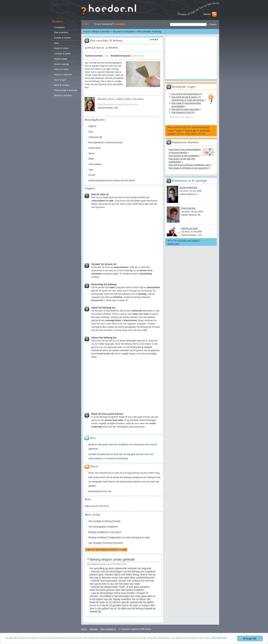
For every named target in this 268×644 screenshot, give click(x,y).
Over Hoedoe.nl (108, 629)
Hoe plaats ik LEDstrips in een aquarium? (189, 168)
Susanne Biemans (189, 187)
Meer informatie (219, 638)
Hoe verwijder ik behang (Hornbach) (106, 543)
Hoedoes (58, 21)
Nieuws (207, 14)
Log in (179, 130)
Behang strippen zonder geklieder (113, 559)
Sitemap (94, 629)
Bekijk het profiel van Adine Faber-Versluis (118, 105)
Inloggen (121, 24)
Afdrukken (113, 48)
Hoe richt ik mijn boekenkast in (186, 94)
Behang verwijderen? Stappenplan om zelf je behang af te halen (119, 537)
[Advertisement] (117, 235)
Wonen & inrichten (101, 32)
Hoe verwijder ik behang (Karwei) (104, 521)
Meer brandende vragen (181, 117)
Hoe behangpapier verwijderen (103, 527)
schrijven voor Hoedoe (188, 240)
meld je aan (191, 130)
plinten (137, 201)
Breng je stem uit (95, 48)
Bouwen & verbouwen (124, 32)
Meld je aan (173, 244)
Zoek (170, 23)
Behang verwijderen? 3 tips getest (105, 532)
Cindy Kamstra (188, 208)
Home (86, 24)
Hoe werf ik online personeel (185, 109)
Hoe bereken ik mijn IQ (183, 112)
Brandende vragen (184, 87)
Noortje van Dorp (189, 228)
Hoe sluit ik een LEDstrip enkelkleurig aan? (190, 165)
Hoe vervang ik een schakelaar (184, 156)
